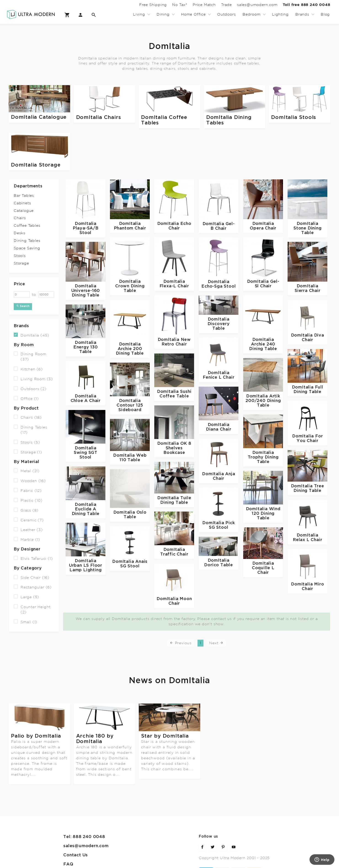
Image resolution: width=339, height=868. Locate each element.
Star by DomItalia (165, 736)
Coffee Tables (27, 226)
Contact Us (76, 833)
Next (216, 643)
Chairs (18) (28, 417)
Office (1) (26, 398)
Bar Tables (24, 196)
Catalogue (24, 210)
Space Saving (27, 248)
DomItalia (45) (31, 335)
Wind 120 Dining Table (266, 514)
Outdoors (226, 14)
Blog (325, 14)
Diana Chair (219, 429)
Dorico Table (219, 565)
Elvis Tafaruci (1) (33, 558)
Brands (302, 14)
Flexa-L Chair (174, 286)
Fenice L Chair (219, 377)
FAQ (68, 842)
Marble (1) (27, 539)
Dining (163, 14)
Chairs (20, 218)
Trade (214, 5)
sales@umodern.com (250, 5)
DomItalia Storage (36, 165)
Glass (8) (26, 510)
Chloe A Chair (86, 401)
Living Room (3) (33, 379)
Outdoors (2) (30, 389)
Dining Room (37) (30, 356)
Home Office (193, 14)
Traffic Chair (174, 554)
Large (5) (26, 597)
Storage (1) (28, 452)
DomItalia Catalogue (39, 117)
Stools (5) (27, 442)
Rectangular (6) (33, 587)
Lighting (280, 14)
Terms (70, 851)
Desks (20, 233)
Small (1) (25, 622)
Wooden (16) (30, 481)
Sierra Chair (308, 291)
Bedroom (252, 14)
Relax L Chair (307, 540)
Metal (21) (27, 471)
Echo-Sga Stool (219, 286)
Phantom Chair (130, 228)
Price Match (187, 5)
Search (23, 306)
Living (139, 14)
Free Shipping (127, 5)
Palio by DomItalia (36, 736)
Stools (20, 256)
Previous (181, 643)
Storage (21, 263)
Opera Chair (263, 228)
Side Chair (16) (32, 577)
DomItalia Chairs (99, 117)
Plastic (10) (28, 500)
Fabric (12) (28, 490)
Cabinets (22, 203)
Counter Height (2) (32, 609)
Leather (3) (28, 530)
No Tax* (158, 5)
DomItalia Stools (294, 117)
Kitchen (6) (28, 369)
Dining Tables (27, 241)
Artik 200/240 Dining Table (263, 401)
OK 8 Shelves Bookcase (177, 448)
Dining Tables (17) (30, 430)
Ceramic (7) (29, 520)
